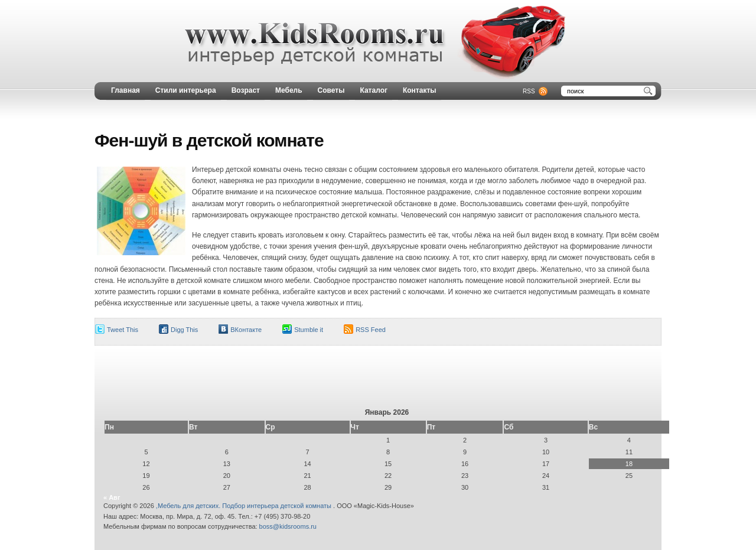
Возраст (246, 90)
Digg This (184, 330)
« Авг (112, 497)
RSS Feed (371, 330)
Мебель (289, 90)
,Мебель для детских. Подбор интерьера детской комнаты (245, 506)
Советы (331, 90)
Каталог (374, 90)
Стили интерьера (186, 90)
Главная (126, 90)
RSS (529, 91)
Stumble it (309, 330)
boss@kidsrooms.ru (288, 526)
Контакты (420, 90)
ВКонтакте (246, 330)
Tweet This (123, 330)
